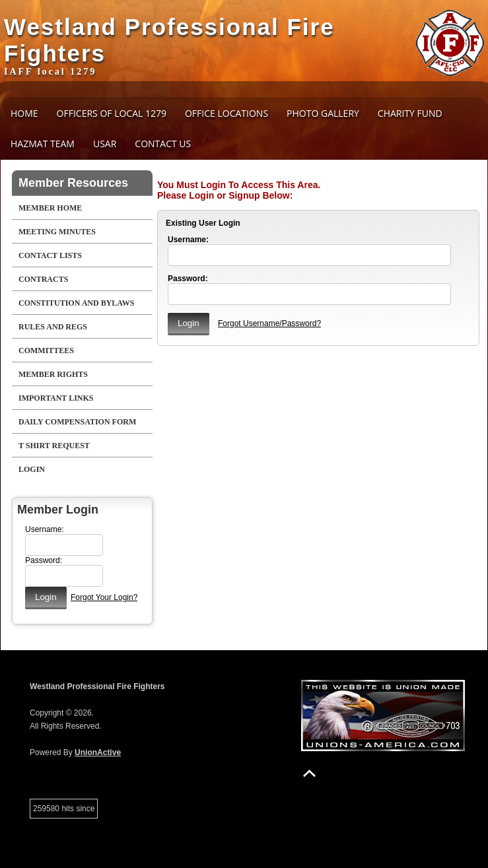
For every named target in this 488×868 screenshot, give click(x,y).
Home (24, 113)
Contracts (43, 279)
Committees (46, 351)
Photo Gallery (323, 113)
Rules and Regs (53, 327)
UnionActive (98, 752)
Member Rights (53, 374)
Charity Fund (410, 113)
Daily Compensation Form (77, 422)
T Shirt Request (54, 446)
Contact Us (163, 144)
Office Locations (227, 113)
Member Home (50, 208)
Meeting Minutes (57, 232)
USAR (105, 144)
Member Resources (73, 183)
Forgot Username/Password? (269, 323)
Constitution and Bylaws (76, 303)
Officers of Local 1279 (112, 113)
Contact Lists (50, 255)
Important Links (56, 398)
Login (32, 469)
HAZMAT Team (43, 144)
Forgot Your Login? (104, 597)
